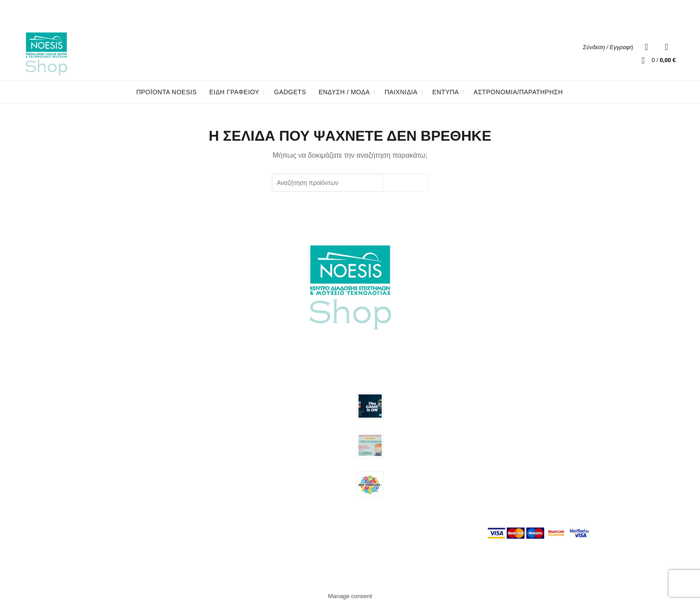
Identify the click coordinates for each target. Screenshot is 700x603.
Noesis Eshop (334, 575)
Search (405, 183)
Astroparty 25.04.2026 (414, 396)
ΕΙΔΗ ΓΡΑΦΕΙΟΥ (234, 92)
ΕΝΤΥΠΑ (446, 92)
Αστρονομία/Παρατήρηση (518, 92)
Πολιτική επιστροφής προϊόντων (532, 451)
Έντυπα (237, 470)
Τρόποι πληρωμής (513, 432)
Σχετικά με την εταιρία (517, 394)
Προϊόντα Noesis (167, 92)
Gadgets (290, 92)
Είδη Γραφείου (246, 431)
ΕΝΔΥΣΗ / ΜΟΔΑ (344, 92)
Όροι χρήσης (505, 413)
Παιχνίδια (239, 457)
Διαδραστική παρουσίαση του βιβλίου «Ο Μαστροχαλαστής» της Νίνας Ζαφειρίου (428, 443)
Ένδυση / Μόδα (248, 444)
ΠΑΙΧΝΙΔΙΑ (401, 92)
